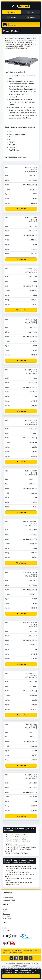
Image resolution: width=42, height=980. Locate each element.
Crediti (20, 953)
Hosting (5, 912)
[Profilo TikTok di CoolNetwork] (26, 958)
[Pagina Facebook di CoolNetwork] (16, 958)
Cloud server (7, 914)
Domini (5, 909)
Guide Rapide (7, 930)
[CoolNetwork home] (21, 6)
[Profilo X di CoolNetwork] (11, 958)
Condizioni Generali (8, 898)
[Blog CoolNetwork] (31, 958)
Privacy (15, 953)
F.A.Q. (5, 928)
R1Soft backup (7, 919)
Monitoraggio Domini (9, 900)
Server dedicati (7, 916)
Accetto (21, 976)
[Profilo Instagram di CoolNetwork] (21, 958)
